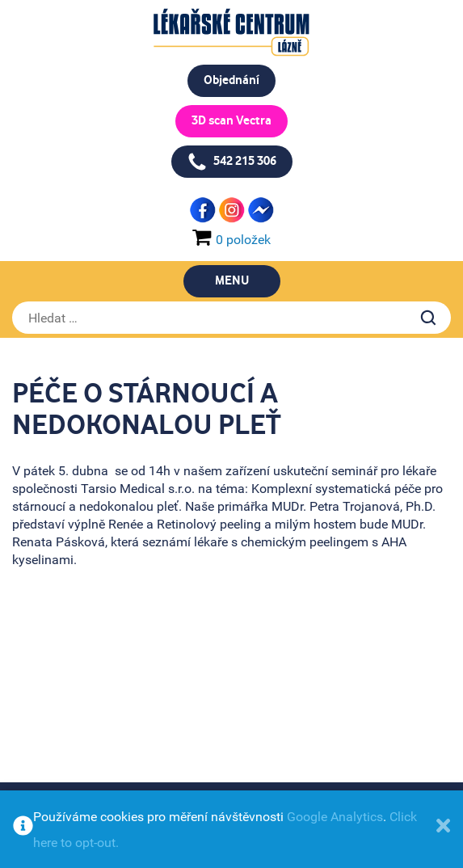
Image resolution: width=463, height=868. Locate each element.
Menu (232, 281)
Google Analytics (335, 816)
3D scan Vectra (231, 121)
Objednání (231, 80)
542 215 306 (232, 162)
